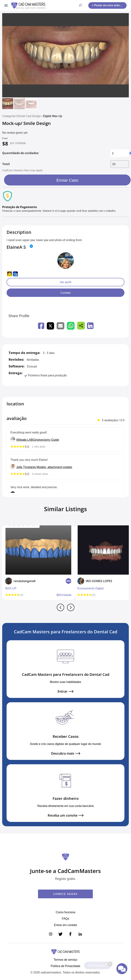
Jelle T (21, 467)
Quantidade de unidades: (21, 153)
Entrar (65, 691)
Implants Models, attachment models (49, 467)
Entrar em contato (65, 925)
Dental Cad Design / (30, 116)
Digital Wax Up (53, 116)
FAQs (65, 919)
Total (6, 164)
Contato (65, 293)
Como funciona (65, 912)
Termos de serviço (65, 960)
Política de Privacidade (66, 966)
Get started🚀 (99, 964)
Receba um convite (66, 815)
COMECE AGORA (65, 894)
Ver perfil (65, 282)
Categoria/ (9, 116)
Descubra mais (66, 753)
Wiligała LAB (24, 440)
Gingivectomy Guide (46, 440)
